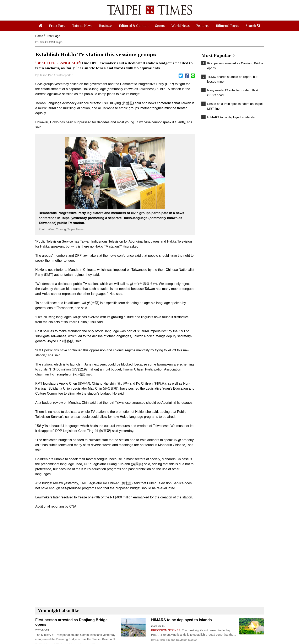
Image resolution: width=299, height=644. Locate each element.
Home (39, 36)
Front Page (53, 36)
